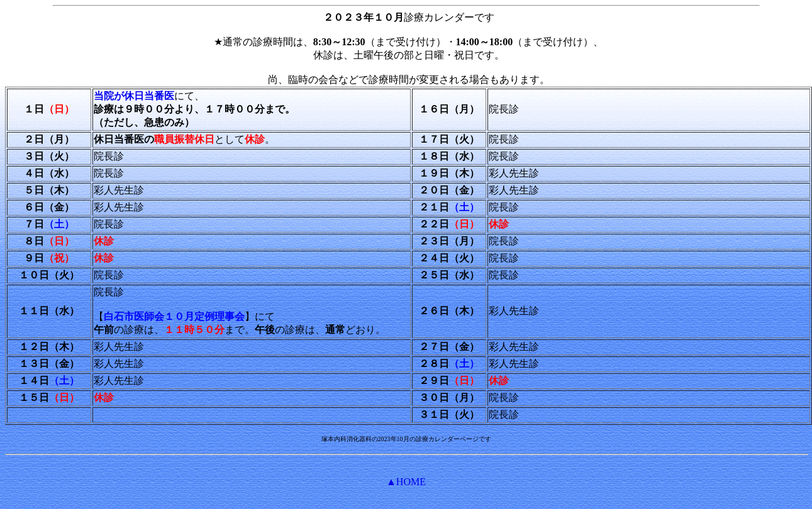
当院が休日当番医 (134, 96)
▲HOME (406, 482)
